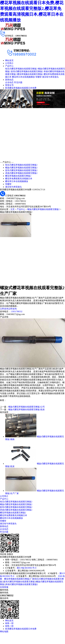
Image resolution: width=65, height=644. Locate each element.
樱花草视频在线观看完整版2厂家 (19, 579)
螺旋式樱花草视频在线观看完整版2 (21, 168)
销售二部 (9, 626)
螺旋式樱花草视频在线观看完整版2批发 (27, 409)
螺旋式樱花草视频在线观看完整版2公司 (27, 407)
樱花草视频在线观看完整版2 (30, 74)
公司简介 (9, 63)
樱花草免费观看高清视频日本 (19, 179)
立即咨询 (4, 309)
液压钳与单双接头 (50, 77)
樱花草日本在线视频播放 (23, 77)
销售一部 (9, 623)
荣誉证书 (9, 85)
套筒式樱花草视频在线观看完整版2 (27, 71)
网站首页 (9, 60)
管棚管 (38, 77)
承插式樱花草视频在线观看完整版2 (21, 173)
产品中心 (9, 66)
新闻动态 (9, 80)
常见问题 (18, 82)
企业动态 (9, 82)
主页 (12, 209)
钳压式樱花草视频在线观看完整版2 (21, 69)
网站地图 (4, 632)
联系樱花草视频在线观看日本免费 (21, 88)
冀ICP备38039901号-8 (27, 568)
